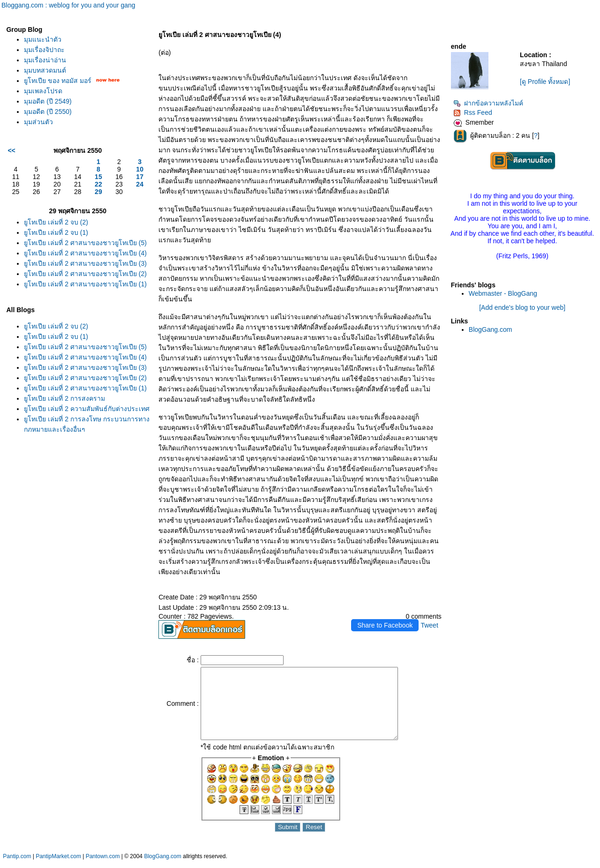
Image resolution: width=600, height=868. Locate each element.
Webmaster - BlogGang (503, 293)
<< (11, 150)
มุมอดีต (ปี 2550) (48, 112)
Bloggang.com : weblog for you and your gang (68, 5)
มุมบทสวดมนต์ (45, 70)
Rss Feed (473, 112)
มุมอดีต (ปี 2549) (48, 101)
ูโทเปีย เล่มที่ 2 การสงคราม (64, 398)
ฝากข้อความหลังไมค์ (488, 103)
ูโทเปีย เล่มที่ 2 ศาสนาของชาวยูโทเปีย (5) (85, 243)
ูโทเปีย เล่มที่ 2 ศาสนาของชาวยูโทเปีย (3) (85, 263)
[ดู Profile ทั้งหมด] (545, 82)
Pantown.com (103, 863)
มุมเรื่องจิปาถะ (44, 50)
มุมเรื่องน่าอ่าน (45, 60)
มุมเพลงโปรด (43, 91)
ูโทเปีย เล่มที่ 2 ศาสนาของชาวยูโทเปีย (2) (85, 274)
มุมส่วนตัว (38, 122)
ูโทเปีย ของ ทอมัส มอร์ (58, 81)
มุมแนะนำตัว (43, 39)
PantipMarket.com (58, 863)
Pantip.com (17, 863)
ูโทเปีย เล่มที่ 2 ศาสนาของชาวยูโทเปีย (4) (85, 253)
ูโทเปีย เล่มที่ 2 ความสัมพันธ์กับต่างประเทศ (86, 409)
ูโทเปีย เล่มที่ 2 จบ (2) (56, 222)
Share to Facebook (385, 625)
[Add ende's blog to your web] (522, 307)
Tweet (429, 625)
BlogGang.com (491, 329)
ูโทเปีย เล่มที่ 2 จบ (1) (56, 232)
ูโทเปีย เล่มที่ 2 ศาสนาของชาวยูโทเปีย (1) (85, 284)
